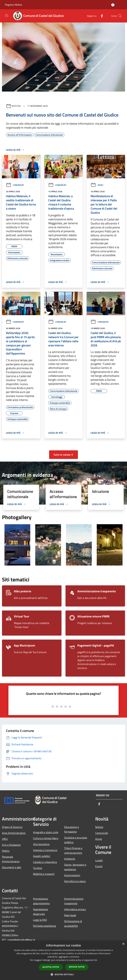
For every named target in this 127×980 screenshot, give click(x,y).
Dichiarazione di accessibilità (73, 923)
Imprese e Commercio (45, 850)
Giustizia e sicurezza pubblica (76, 840)
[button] (63, 974)
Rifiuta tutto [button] (77, 967)
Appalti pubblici (42, 856)
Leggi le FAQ (40, 920)
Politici (6, 851)
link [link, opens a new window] (95, 960)
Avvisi (97, 185)
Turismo (38, 868)
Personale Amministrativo (11, 859)
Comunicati (15, 185)
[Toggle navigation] (7, 16)
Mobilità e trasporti (44, 874)
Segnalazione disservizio (41, 912)
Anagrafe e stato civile (46, 832)
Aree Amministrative (14, 833)
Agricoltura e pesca (75, 881)
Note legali (70, 915)
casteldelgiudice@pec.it (21, 940)
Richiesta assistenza (44, 926)
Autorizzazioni (72, 875)
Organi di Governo (12, 827)
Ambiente (70, 859)
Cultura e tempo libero (46, 838)
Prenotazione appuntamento (41, 901)
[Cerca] (120, 16)
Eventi (99, 866)
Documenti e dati (12, 867)
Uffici (5, 839)
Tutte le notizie (63, 455)
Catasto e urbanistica (45, 862)
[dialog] (63, 960)
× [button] (123, 944)
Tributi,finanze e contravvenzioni (73, 850)
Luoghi (99, 860)
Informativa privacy (75, 909)
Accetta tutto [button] (51, 967)
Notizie (16, 106)
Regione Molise (13, 5)
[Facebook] (101, 16)
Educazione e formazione (72, 829)
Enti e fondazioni (11, 845)
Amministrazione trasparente (74, 901)
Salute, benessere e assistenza (75, 867)
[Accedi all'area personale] (113, 5)
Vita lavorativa (41, 844)
